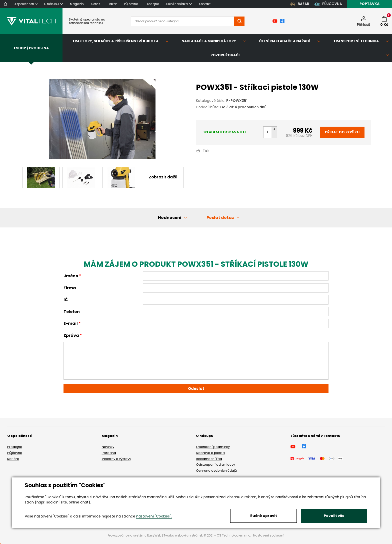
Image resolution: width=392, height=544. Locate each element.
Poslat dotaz (220, 218)
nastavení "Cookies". (154, 516)
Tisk (206, 151)
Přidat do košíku (342, 132)
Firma (70, 288)
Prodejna (15, 447)
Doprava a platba (210, 453)
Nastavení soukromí (269, 535)
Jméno (71, 276)
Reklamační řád (209, 459)
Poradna (109, 453)
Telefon (72, 312)
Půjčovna (15, 453)
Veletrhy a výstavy (116, 459)
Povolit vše (334, 516)
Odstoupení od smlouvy (215, 465)
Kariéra (13, 459)
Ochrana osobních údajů (216, 471)
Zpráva (71, 335)
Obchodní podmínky (213, 447)
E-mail (71, 323)
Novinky (108, 447)
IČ (66, 300)
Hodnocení (170, 218)
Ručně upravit (264, 516)
